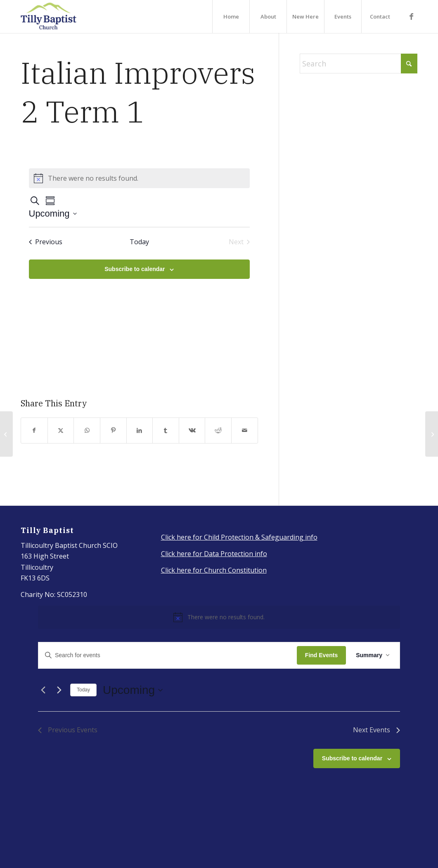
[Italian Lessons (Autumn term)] (6, 434)
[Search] (359, 64)
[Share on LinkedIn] (140, 430)
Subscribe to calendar (135, 269)
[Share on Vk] (192, 430)
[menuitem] (231, 17)
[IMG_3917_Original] (49, 17)
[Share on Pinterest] (113, 430)
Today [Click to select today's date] (139, 242)
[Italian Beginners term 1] (432, 434)
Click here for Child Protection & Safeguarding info (239, 537)
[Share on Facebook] (34, 430)
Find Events (321, 655)
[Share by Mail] (245, 430)
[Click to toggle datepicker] (53, 213)
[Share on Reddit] (218, 430)
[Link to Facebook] (411, 16)
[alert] (140, 178)
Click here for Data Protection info (214, 554)
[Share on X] (61, 430)
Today (83, 690)
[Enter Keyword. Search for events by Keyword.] (168, 655)
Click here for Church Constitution (214, 570)
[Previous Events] (46, 242)
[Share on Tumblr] (166, 430)
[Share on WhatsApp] (87, 430)
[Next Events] (59, 690)
